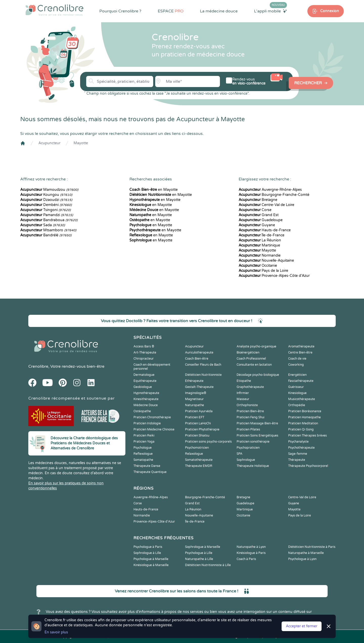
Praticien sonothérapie (253, 442)
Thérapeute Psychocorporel (308, 466)
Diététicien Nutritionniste (203, 375)
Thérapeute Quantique (150, 472)
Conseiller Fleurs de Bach (203, 365)
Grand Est (259, 215)
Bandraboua (49, 220)
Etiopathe (244, 381)
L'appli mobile (270, 11)
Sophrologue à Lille (147, 553)
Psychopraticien (248, 448)
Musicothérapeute (302, 399)
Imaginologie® (196, 393)
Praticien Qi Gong (301, 429)
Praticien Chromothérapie (152, 417)
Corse (255, 210)
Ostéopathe (142, 411)
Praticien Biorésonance (305, 411)
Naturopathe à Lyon (251, 547)
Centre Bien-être (300, 352)
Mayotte (81, 143)
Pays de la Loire (263, 271)
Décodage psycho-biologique (258, 375)
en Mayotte (154, 190)
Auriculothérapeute (199, 352)
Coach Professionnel (251, 359)
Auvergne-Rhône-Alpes (270, 190)
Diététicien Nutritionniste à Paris (312, 547)
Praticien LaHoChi (198, 423)
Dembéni (46, 205)
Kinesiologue (297, 393)
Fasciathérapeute (301, 381)
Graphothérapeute (250, 387)
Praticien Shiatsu (197, 435)
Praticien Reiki (144, 435)
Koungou (46, 195)
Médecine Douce (146, 405)
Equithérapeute (145, 381)
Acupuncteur (49, 143)
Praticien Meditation (303, 423)
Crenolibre (38, 366)
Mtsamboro (48, 230)
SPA (240, 454)
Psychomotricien (197, 448)
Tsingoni (45, 210)
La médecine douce (219, 11)
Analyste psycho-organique (256, 346)
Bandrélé (46, 235)
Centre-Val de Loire (266, 205)
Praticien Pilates (248, 429)
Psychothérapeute (301, 448)
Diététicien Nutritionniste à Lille (208, 565)
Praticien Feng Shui (251, 417)
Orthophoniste (247, 405)
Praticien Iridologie (147, 423)
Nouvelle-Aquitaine (266, 261)
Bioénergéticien (248, 352)
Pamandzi (47, 215)
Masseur (243, 399)
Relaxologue (194, 454)
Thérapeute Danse (147, 466)
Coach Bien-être (197, 359)
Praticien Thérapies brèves (308, 435)
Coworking (296, 365)
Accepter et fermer (302, 626)
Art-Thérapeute (145, 352)
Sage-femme (298, 454)
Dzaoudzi (46, 200)
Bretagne (258, 200)
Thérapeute (297, 460)
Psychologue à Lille (199, 553)
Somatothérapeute (199, 460)
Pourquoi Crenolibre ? (120, 11)
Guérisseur (296, 387)
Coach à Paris (246, 559)
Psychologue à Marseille (151, 559)
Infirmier (243, 393)
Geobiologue (143, 387)
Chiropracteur (144, 359)
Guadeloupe (261, 220)
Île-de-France (261, 235)
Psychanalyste (298, 442)
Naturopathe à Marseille (306, 553)
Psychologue (143, 448)
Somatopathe (143, 460)
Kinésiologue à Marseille (151, 565)
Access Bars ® (144, 346)
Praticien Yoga (144, 442)
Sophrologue (246, 460)
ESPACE (171, 11)
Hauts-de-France (265, 230)
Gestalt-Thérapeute (199, 387)
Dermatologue (144, 375)
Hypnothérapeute (146, 393)
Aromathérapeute (301, 346)
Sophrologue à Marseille (203, 547)
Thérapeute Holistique (253, 466)
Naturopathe (195, 405)
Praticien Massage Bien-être (257, 423)
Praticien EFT (195, 417)
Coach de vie (297, 359)
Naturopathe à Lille (199, 559)
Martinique (259, 245)
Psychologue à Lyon (302, 559)
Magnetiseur (194, 399)
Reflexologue (143, 454)
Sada (43, 225)
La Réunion (260, 240)
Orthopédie (297, 405)
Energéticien (297, 375)
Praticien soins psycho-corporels (208, 442)
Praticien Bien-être (250, 411)
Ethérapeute (194, 381)
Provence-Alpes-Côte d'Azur (274, 276)
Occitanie (258, 266)
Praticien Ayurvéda (199, 411)
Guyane (257, 225)
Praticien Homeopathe (304, 417)
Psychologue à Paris (148, 547)
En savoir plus (56, 632)
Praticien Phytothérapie (202, 429)
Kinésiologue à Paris (251, 553)
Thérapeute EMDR (199, 466)
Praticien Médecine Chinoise (154, 429)
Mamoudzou (49, 190)
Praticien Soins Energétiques (257, 435)
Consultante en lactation (254, 365)
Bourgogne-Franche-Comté (274, 195)
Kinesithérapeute (146, 399)
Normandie (260, 255)
